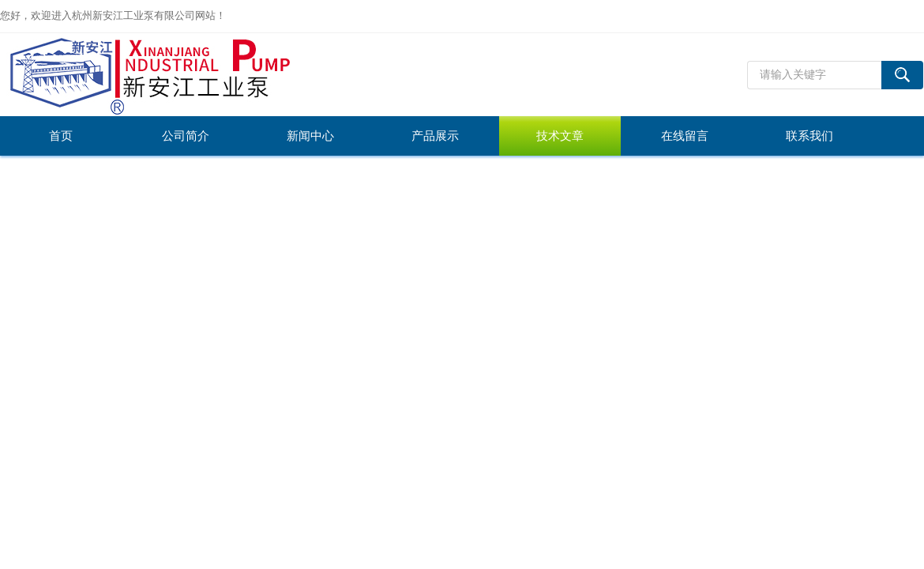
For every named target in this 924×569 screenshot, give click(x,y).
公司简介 (186, 136)
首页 (61, 136)
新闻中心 (310, 136)
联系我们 (809, 136)
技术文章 (560, 136)
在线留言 (685, 136)
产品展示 (435, 136)
